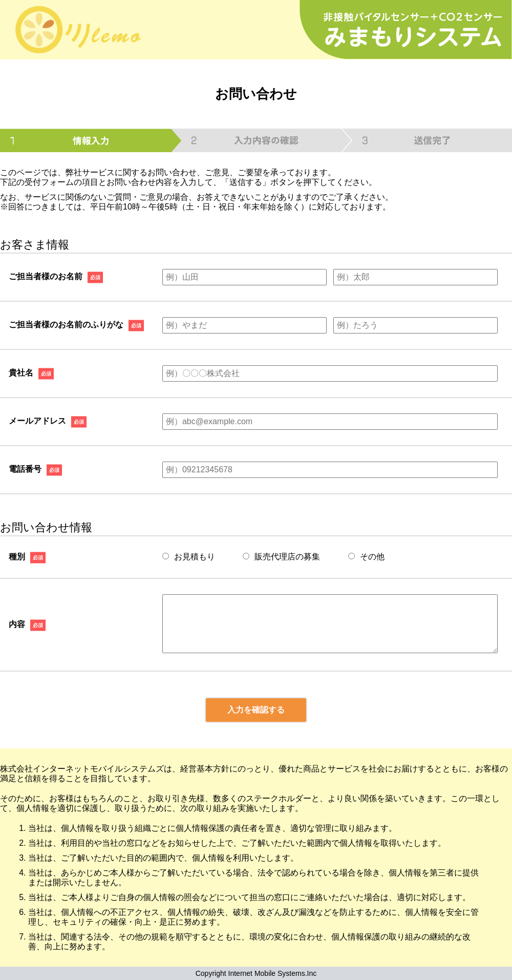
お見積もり (189, 557)
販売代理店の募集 (281, 557)
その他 (366, 557)
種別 (17, 556)
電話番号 (25, 469)
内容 (17, 624)
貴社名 (21, 373)
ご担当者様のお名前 (46, 276)
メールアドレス (37, 421)
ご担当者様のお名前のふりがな (66, 325)
